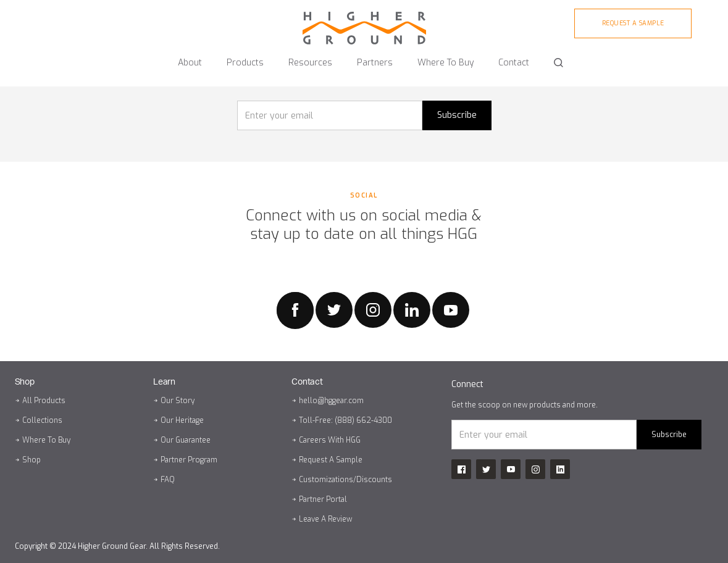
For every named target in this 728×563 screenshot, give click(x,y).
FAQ (168, 480)
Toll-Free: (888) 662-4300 (345, 420)
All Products (44, 401)
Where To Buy (46, 440)
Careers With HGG (330, 440)
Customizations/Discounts (345, 480)
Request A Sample (331, 460)
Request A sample (633, 23)
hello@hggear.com (331, 401)
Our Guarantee (186, 440)
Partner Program (189, 460)
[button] (190, 57)
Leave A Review (325, 519)
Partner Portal (323, 499)
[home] (364, 22)
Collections (42, 420)
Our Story (178, 401)
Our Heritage (182, 420)
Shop (31, 460)
